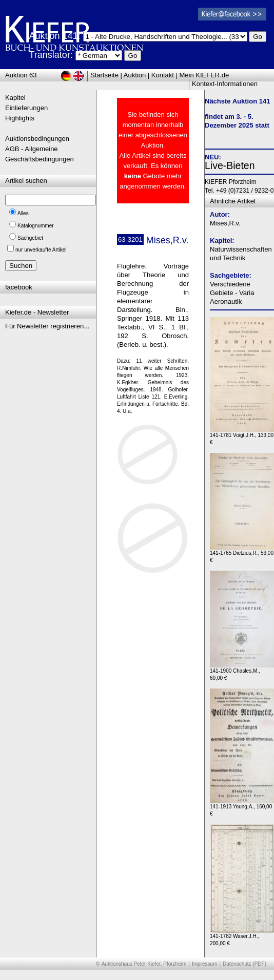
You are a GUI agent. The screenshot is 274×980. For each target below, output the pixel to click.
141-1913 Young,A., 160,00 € (242, 808)
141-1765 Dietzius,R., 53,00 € (242, 554)
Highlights (20, 118)
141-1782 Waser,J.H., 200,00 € (242, 937)
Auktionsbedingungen (37, 139)
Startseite (104, 75)
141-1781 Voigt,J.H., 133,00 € (242, 436)
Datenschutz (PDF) (244, 964)
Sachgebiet (30, 238)
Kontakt (163, 75)
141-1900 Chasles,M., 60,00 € (242, 672)
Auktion (135, 75)
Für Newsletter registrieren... (47, 326)
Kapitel (15, 98)
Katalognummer (36, 226)
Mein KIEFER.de (204, 75)
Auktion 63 (21, 75)
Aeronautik (226, 301)
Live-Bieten (230, 165)
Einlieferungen (26, 108)
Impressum (204, 964)
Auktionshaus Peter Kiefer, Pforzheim (144, 964)
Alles (23, 213)
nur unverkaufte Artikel (41, 250)
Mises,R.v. (225, 223)
